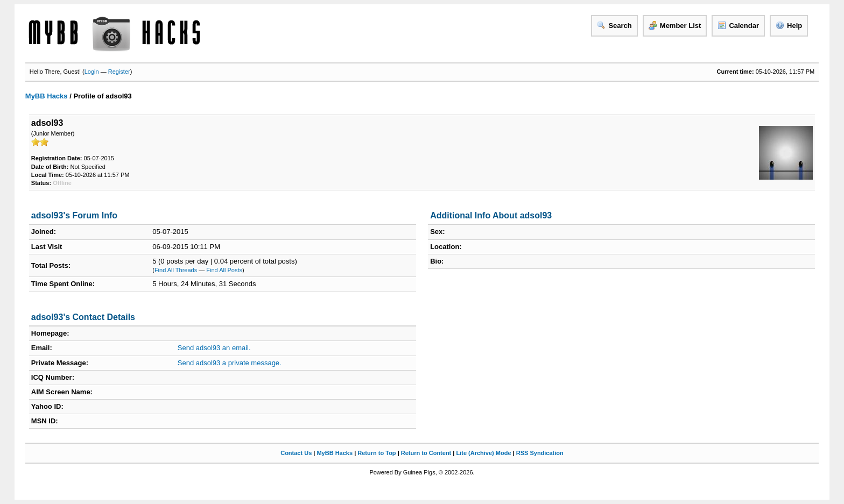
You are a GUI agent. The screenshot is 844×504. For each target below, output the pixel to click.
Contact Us (296, 453)
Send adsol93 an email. (214, 348)
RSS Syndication (540, 453)
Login (92, 72)
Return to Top (377, 453)
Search (614, 25)
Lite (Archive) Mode (483, 453)
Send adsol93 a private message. (230, 363)
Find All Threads (176, 270)
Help (789, 25)
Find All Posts (224, 270)
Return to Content (426, 453)
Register (119, 72)
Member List (675, 25)
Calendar (738, 25)
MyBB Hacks (47, 96)
